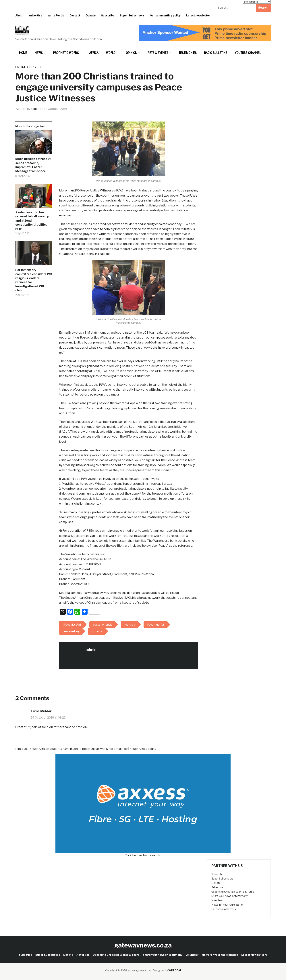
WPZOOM (175, 970)
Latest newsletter (198, 15)
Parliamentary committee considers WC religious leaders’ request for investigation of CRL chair (34, 280)
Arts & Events (158, 53)
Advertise (36, 15)
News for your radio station (228, 905)
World (111, 53)
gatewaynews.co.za (143, 945)
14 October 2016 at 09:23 (48, 718)
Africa (94, 53)
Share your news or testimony (230, 896)
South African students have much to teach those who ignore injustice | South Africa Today (93, 749)
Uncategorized (28, 67)
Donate (91, 15)
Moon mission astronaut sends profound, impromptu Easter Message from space (33, 165)
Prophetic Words (66, 53)
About (19, 15)
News (39, 53)
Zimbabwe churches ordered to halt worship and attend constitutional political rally (32, 221)
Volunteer (217, 900)
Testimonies (188, 53)
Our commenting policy (165, 15)
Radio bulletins (216, 53)
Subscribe (108, 15)
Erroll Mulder (41, 711)
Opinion (132, 53)
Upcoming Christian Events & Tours (233, 892)
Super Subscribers (132, 15)
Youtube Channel (248, 53)
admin (35, 109)
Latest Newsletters (224, 909)
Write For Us (56, 15)
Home (23, 53)
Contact (75, 15)
